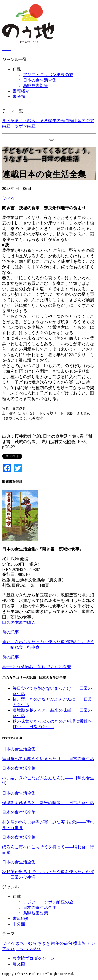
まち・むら (25, 121)
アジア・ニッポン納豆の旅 (48, 75)
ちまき (42, 121)
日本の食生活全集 (40, 80)
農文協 (19, 964)
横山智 (75, 121)
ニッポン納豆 (23, 126)
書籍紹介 (21, 91)
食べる (8, 121)
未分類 (19, 97)
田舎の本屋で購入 (19, 622)
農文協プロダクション (33, 958)
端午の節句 (59, 121)
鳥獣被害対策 (36, 86)
